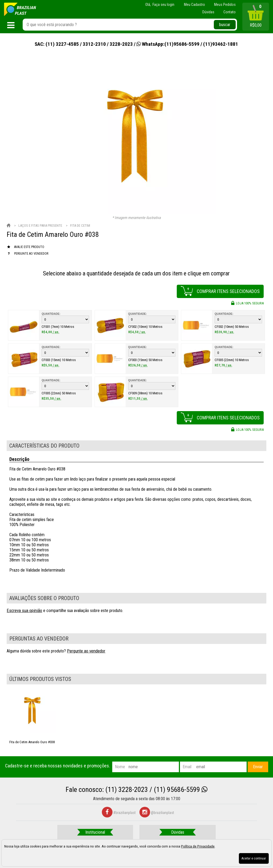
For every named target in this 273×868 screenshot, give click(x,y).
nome (120, 767)
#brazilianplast (119, 813)
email (187, 767)
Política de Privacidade (198, 846)
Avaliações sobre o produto (44, 598)
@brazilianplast (157, 813)
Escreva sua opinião (24, 610)
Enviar (258, 767)
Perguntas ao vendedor (39, 639)
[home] (20, 9)
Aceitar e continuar (254, 858)
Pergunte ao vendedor (86, 651)
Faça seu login (163, 5)
